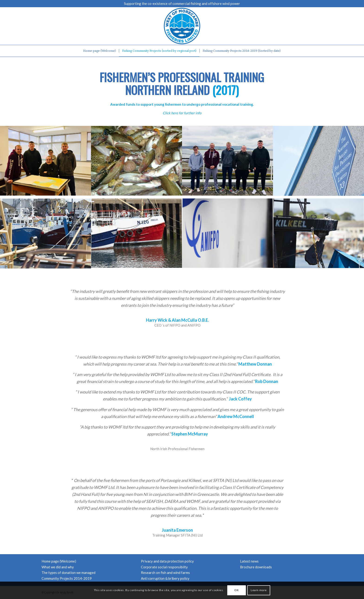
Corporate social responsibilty (164, 567)
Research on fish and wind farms (165, 573)
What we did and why (58, 567)
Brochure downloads (256, 567)
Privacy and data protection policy (167, 561)
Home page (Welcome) (59, 561)
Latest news (249, 561)
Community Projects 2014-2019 (67, 578)
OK (236, 590)
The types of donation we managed (68, 573)
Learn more (259, 590)
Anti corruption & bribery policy (165, 578)
